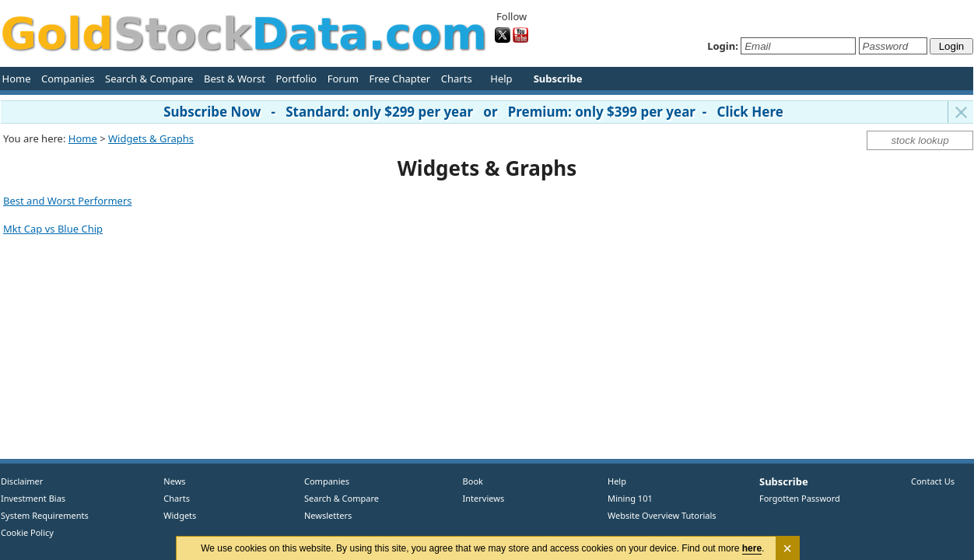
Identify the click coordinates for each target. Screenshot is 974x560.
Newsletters (328, 515)
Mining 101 (630, 498)
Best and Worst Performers (68, 201)
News (169, 481)
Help (501, 79)
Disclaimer (22, 481)
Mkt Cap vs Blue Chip (53, 229)
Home (17, 79)
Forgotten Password (800, 498)
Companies (68, 79)
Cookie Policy (27, 532)
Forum (343, 79)
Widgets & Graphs (151, 138)
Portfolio (296, 79)
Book (469, 481)
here (752, 548)
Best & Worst (235, 79)
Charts (457, 79)
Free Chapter (399, 79)
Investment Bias (33, 498)
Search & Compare (149, 79)
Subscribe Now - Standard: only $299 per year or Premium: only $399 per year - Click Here (473, 112)
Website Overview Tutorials (662, 515)
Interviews (480, 498)
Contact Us (933, 481)
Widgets (174, 515)
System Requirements (45, 515)
